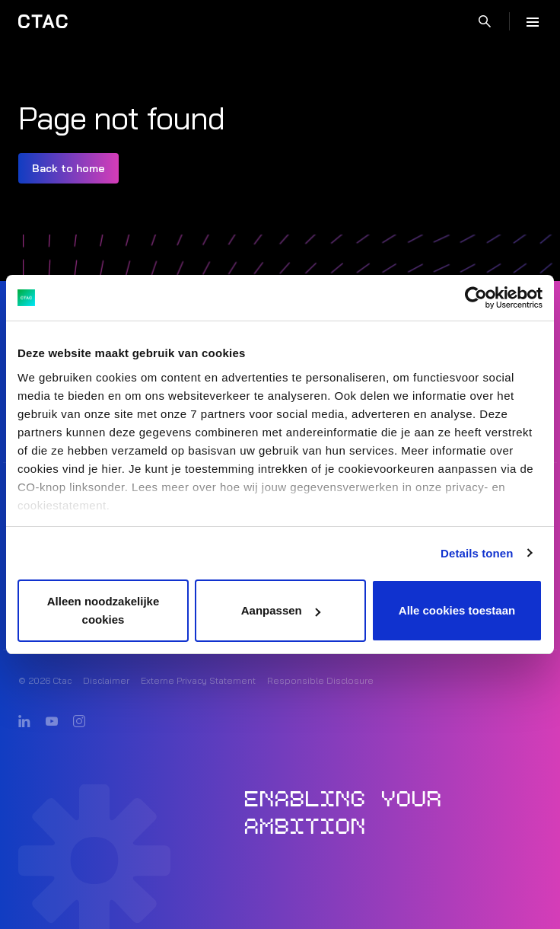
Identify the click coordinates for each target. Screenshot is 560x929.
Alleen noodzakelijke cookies (103, 610)
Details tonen (477, 553)
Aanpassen (281, 610)
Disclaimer (106, 680)
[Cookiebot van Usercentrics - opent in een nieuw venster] (476, 298)
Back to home (68, 168)
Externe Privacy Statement (198, 680)
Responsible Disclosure (320, 680)
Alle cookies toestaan (457, 610)
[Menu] (533, 21)
